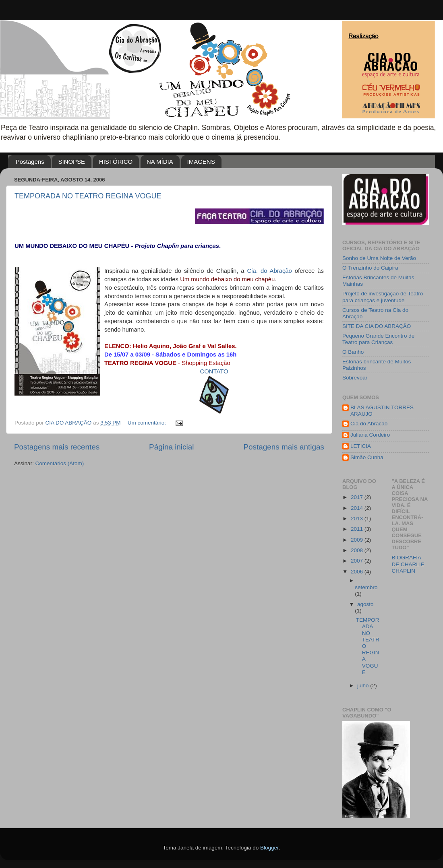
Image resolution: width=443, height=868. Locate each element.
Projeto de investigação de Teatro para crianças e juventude (383, 297)
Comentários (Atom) (60, 463)
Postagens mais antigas (284, 447)
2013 (358, 519)
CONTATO (214, 371)
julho (364, 686)
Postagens (30, 162)
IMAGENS (201, 162)
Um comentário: (148, 423)
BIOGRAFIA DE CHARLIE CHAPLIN (408, 564)
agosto (365, 604)
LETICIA (361, 446)
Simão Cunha (367, 457)
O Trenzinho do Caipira (370, 268)
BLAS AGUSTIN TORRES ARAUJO (382, 411)
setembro (366, 587)
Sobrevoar (355, 378)
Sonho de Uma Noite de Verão (379, 258)
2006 (358, 572)
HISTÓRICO (116, 162)
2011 (358, 529)
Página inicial (171, 447)
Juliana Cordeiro (370, 435)
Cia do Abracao (369, 424)
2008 (358, 550)
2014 (358, 508)
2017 (358, 497)
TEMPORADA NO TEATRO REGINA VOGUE (88, 196)
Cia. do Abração (270, 271)
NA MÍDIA (160, 162)
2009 (358, 540)
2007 (358, 561)
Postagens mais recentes (57, 447)
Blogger (269, 848)
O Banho (353, 352)
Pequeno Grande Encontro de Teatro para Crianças (378, 339)
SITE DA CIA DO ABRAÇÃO (377, 326)
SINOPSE (71, 162)
